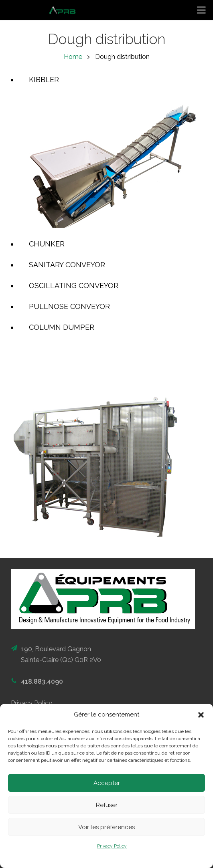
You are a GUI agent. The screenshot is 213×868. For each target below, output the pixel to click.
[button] (201, 715)
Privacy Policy (112, 846)
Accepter (107, 783)
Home (73, 57)
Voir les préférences (106, 827)
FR (202, 65)
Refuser (107, 805)
